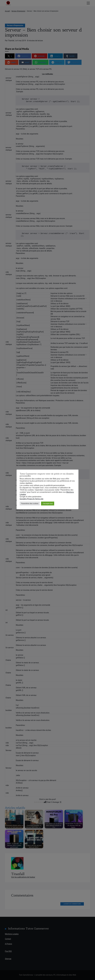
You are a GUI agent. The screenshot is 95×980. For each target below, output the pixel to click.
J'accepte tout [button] (48, 504)
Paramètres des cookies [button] (30, 504)
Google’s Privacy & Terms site (31, 499)
